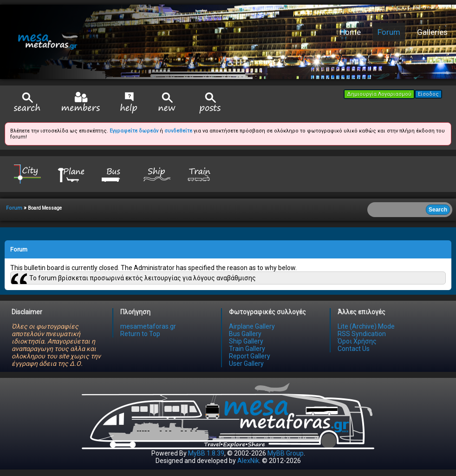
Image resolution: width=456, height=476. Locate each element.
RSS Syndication (362, 334)
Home (350, 32)
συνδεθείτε (178, 131)
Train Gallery (247, 349)
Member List (81, 102)
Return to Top (140, 334)
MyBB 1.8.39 (206, 453)
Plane (71, 174)
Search (27, 103)
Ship (157, 174)
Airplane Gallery (252, 326)
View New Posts (167, 103)
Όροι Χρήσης (357, 341)
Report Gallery (250, 356)
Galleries (432, 32)
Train (200, 174)
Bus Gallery (245, 334)
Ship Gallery (246, 341)
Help (129, 103)
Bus (114, 174)
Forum (389, 32)
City (27, 174)
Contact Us (354, 349)
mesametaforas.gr (148, 326)
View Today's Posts (210, 103)
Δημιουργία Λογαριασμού (379, 94)
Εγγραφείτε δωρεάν (134, 131)
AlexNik (248, 461)
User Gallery (246, 364)
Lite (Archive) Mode (366, 326)
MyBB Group (286, 453)
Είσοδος (428, 94)
